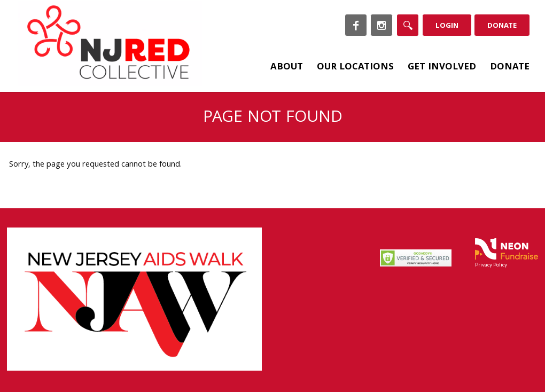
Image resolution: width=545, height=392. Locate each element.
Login (447, 26)
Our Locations (355, 68)
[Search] (408, 25)
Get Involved (442, 68)
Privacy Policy (491, 264)
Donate (502, 26)
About (287, 68)
